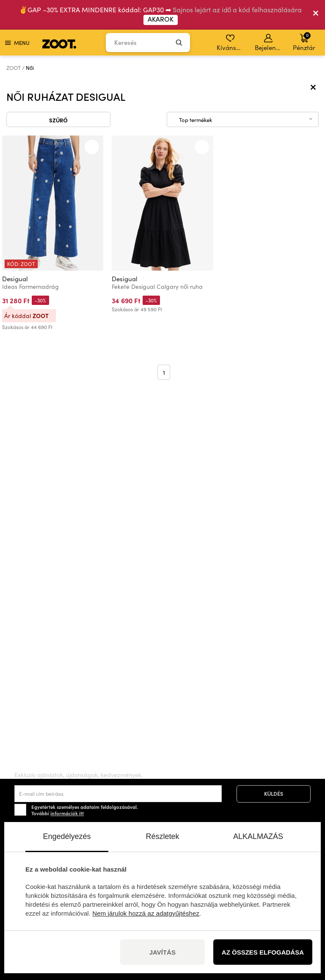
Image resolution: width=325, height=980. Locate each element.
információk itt (67, 813)
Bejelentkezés (269, 43)
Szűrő (58, 120)
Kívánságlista (231, 43)
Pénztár (304, 42)
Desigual (15, 279)
